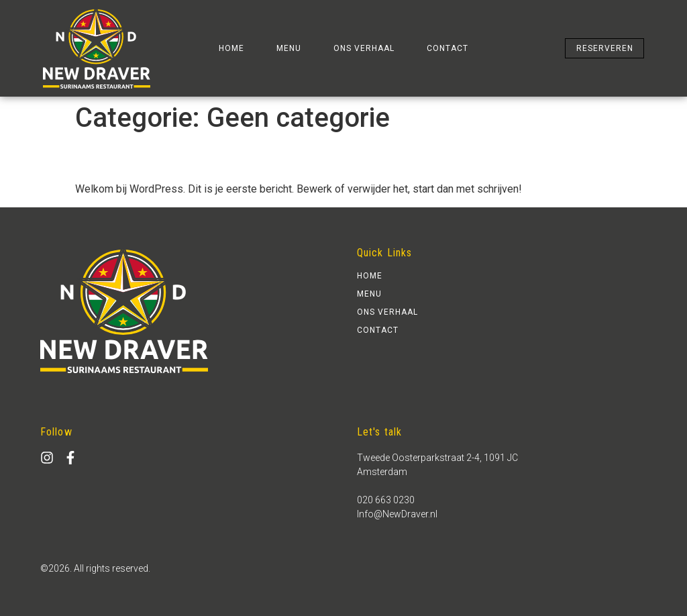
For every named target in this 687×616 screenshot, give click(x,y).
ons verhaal (364, 48)
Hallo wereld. (102, 162)
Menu (289, 48)
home (231, 48)
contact (447, 48)
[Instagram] (47, 458)
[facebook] (70, 458)
